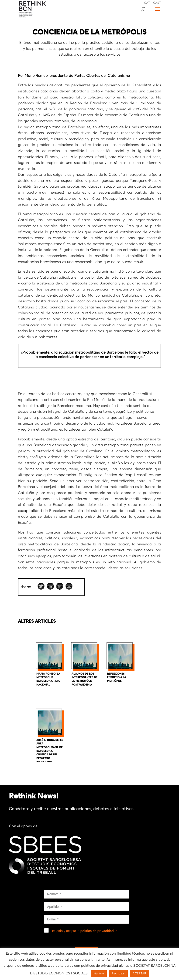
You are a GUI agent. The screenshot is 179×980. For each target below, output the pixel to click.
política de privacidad (97, 931)
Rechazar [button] (118, 974)
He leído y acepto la (82, 931)
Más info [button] (99, 974)
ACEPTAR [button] (139, 974)
